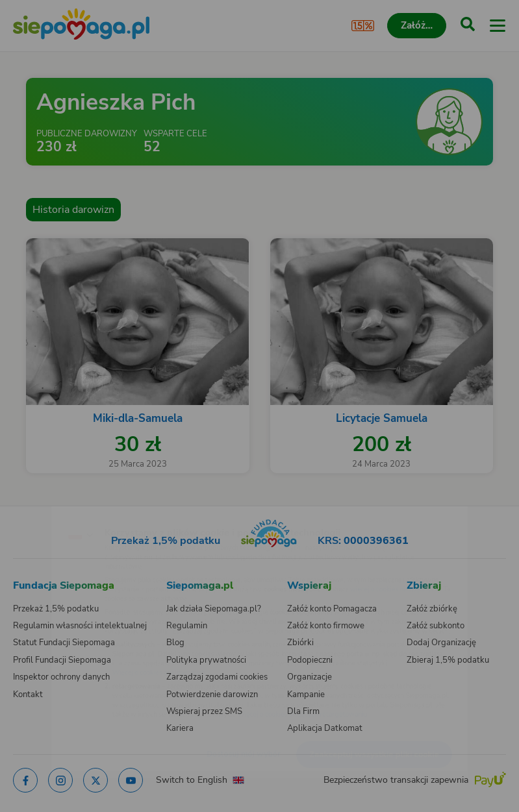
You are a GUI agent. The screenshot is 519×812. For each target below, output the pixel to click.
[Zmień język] (36, 509)
